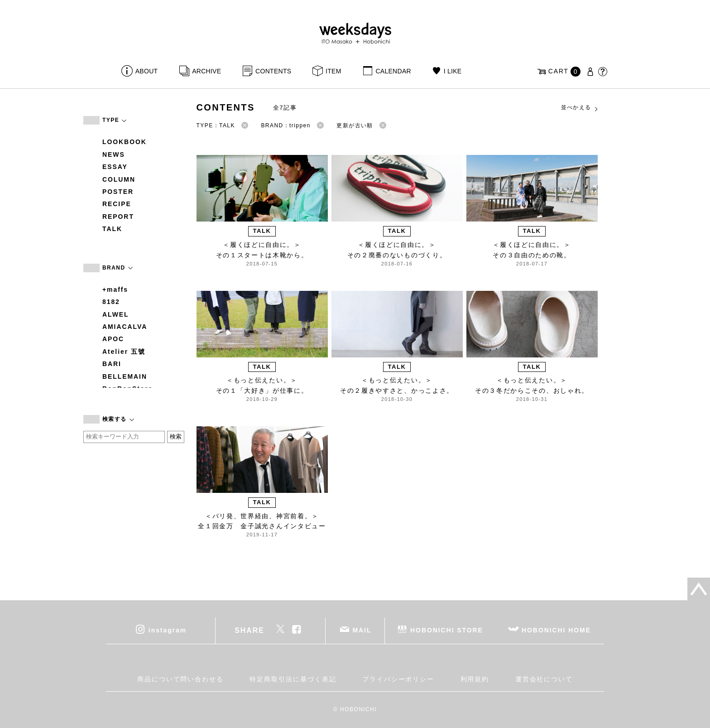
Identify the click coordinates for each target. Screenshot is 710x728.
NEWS (114, 154)
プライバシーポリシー (398, 679)
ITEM (333, 71)
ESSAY (115, 167)
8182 (111, 302)
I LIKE (453, 71)
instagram (168, 630)
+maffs (115, 289)
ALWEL (116, 314)
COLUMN (119, 179)
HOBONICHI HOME (556, 630)
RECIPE (117, 204)
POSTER (118, 192)
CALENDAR (393, 71)
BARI (112, 364)
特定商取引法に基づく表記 (293, 679)
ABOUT (147, 71)
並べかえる (580, 108)
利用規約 (475, 679)
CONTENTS (273, 71)
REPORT (118, 217)
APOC (113, 339)
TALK (112, 229)
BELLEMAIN (125, 376)
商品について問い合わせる (180, 679)
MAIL (362, 630)
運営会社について (544, 679)
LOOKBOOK (125, 142)
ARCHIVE (206, 71)
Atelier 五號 (124, 352)
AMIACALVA (125, 327)
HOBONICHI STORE (447, 630)
